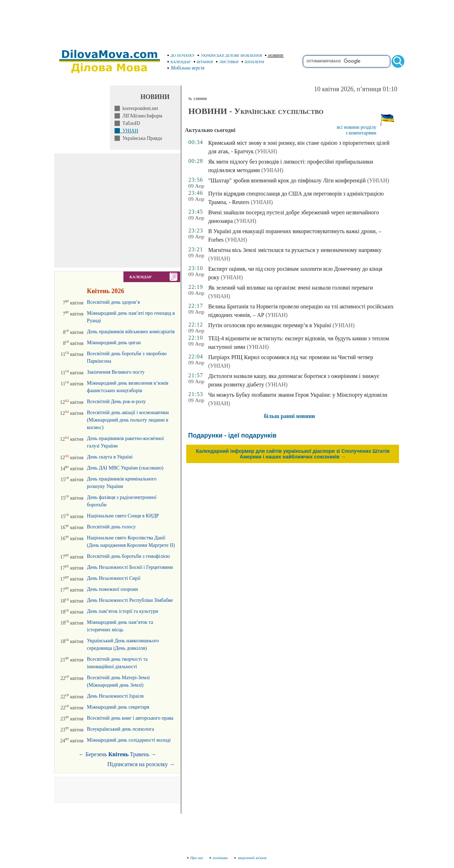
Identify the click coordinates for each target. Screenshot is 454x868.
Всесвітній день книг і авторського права (130, 718)
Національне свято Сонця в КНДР (123, 516)
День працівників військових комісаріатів (131, 332)
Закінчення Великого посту (116, 372)
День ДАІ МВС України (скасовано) (125, 468)
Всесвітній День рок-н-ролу (116, 402)
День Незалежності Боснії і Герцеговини (130, 567)
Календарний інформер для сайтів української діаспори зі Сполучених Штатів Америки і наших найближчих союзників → (293, 454)
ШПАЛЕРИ (253, 62)
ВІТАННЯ (203, 62)
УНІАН (129, 131)
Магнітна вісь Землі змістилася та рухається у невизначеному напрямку (295, 250)
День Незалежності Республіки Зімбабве (130, 600)
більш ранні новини (289, 416)
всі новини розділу (356, 127)
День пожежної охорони (112, 589)
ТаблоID (130, 123)
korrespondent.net (139, 108)
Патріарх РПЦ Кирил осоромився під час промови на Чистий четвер (291, 357)
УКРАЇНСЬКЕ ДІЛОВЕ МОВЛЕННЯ (230, 55)
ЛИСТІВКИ (227, 62)
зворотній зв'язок (251, 858)
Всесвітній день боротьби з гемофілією (128, 556)
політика (219, 858)
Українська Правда (141, 138)
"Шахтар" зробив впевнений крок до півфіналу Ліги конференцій (287, 180)
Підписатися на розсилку (141, 764)
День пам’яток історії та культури (123, 611)
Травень (140, 754)
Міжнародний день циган (114, 343)
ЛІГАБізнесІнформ (141, 116)
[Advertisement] (227, 21)
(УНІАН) (266, 151)
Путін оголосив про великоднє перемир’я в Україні (270, 325)
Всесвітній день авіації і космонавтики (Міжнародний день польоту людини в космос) (128, 420)
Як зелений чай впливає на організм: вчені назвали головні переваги (290, 288)
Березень (96, 754)
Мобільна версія (186, 68)
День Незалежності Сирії (114, 578)
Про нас (196, 858)
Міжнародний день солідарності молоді (129, 740)
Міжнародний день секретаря (118, 707)
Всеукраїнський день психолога (120, 729)
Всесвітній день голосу (111, 527)
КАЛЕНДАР (179, 62)
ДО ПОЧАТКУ (181, 55)
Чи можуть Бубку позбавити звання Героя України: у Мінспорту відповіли (298, 395)
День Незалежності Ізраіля (115, 696)
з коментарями (361, 133)
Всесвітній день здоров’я (113, 302)
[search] (347, 61)
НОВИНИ (274, 56)
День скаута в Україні (110, 457)
